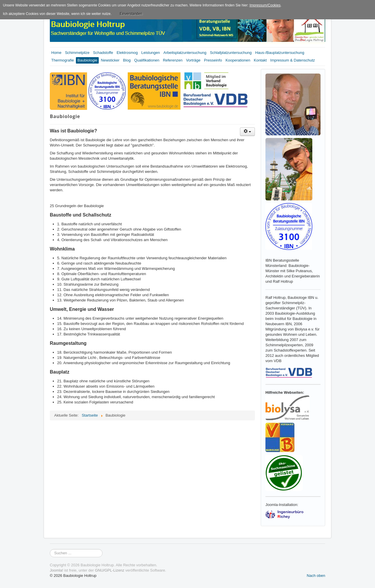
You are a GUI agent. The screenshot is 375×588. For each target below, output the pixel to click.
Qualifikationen (147, 60)
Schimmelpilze (77, 53)
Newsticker (110, 60)
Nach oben (316, 576)
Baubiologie (87, 60)
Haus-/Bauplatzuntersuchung (280, 53)
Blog (127, 60)
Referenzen (173, 60)
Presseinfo (213, 60)
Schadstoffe (103, 53)
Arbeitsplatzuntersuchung (185, 53)
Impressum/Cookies (265, 5)
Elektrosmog (127, 53)
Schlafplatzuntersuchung (231, 53)
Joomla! (57, 570)
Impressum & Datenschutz (292, 60)
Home (56, 53)
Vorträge (193, 60)
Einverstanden (131, 14)
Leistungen (151, 53)
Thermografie (63, 60)
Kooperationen (238, 60)
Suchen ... (50, 549)
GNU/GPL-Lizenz (110, 570)
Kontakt (260, 60)
